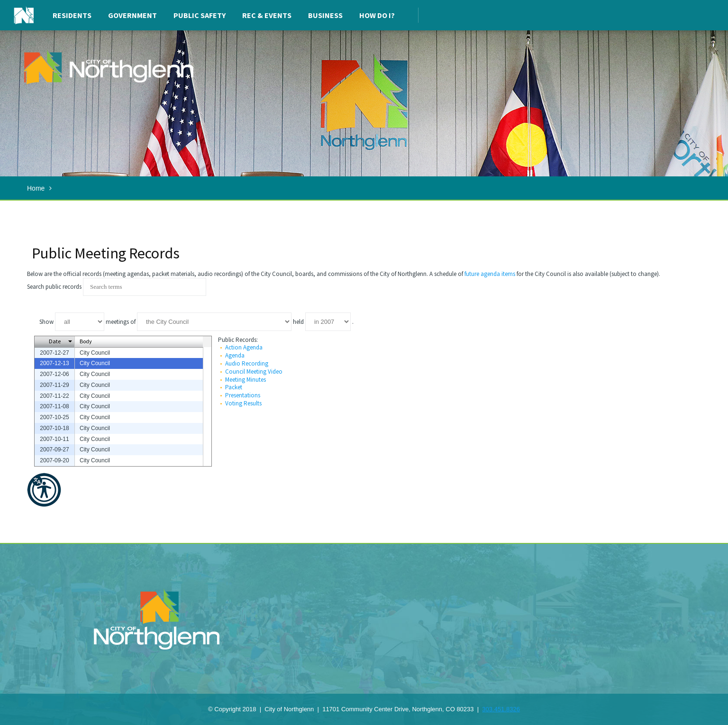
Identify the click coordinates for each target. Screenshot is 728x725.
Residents (72, 15)
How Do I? (377, 15)
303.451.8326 (501, 709)
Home (36, 188)
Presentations (243, 395)
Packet (234, 387)
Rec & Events (267, 15)
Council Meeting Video (254, 372)
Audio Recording (247, 363)
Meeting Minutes (246, 380)
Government (132, 15)
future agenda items (490, 274)
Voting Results (243, 403)
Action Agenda (244, 347)
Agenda (235, 355)
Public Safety (200, 15)
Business (325, 15)
